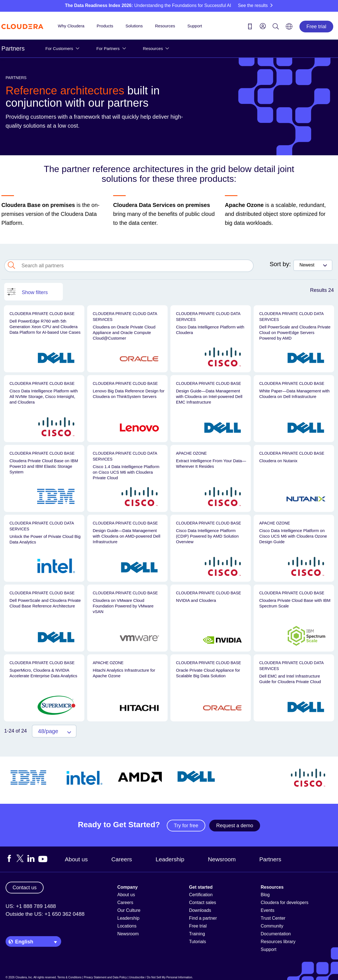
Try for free (186, 826)
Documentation (276, 934)
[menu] (263, 26)
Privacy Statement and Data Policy (105, 977)
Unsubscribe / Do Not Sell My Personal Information (161, 977)
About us (76, 859)
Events (267, 910)
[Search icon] (276, 27)
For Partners (108, 48)
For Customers (59, 48)
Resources (165, 26)
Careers (122, 859)
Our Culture (129, 910)
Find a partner (203, 918)
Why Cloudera (71, 26)
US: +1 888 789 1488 (31, 906)
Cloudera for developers (285, 902)
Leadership (170, 859)
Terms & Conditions (69, 977)
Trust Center (273, 918)
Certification (201, 895)
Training (197, 934)
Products (105, 26)
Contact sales (203, 902)
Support (195, 26)
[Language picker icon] (289, 28)
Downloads (200, 910)
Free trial (316, 27)
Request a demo (235, 826)
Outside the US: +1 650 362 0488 (45, 914)
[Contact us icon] (250, 27)
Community (272, 926)
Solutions (134, 26)
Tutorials (198, 942)
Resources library (278, 942)
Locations (127, 926)
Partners (13, 48)
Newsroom (222, 859)
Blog (265, 895)
